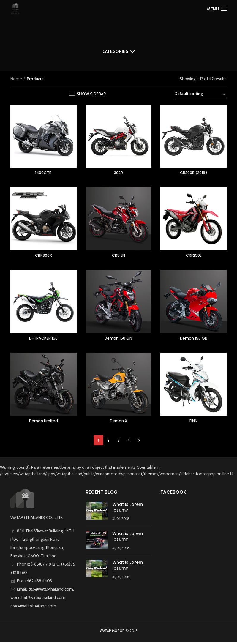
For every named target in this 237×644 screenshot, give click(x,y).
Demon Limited (44, 423)
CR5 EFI (118, 256)
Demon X (118, 423)
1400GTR (44, 173)
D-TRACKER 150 (44, 340)
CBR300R (44, 256)
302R (118, 173)
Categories (115, 51)
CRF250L (194, 256)
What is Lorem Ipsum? (128, 509)
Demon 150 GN (118, 340)
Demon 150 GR (194, 340)
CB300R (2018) (194, 173)
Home (16, 79)
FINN (193, 423)
